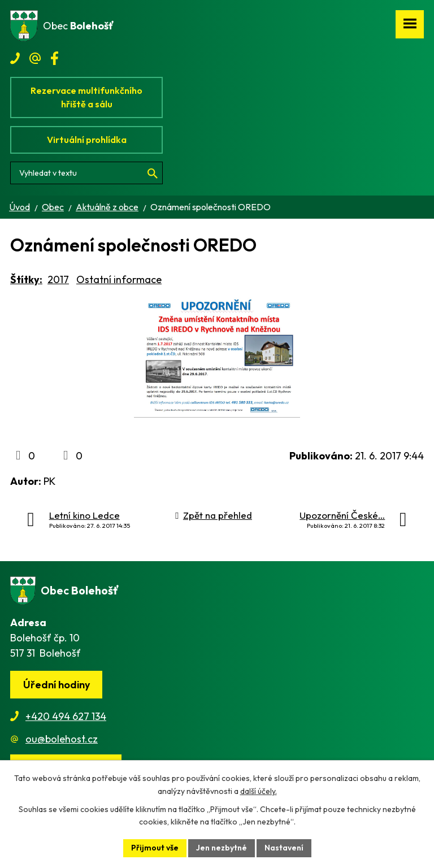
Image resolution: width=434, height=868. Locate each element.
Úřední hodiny (57, 685)
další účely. (259, 791)
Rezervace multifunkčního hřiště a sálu (86, 97)
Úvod (19, 207)
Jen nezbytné (222, 848)
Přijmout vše (155, 848)
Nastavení (284, 848)
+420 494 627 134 (66, 716)
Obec (53, 207)
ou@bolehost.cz (62, 739)
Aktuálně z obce (107, 207)
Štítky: (26, 279)
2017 (58, 279)
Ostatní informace (119, 279)
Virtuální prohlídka (87, 140)
